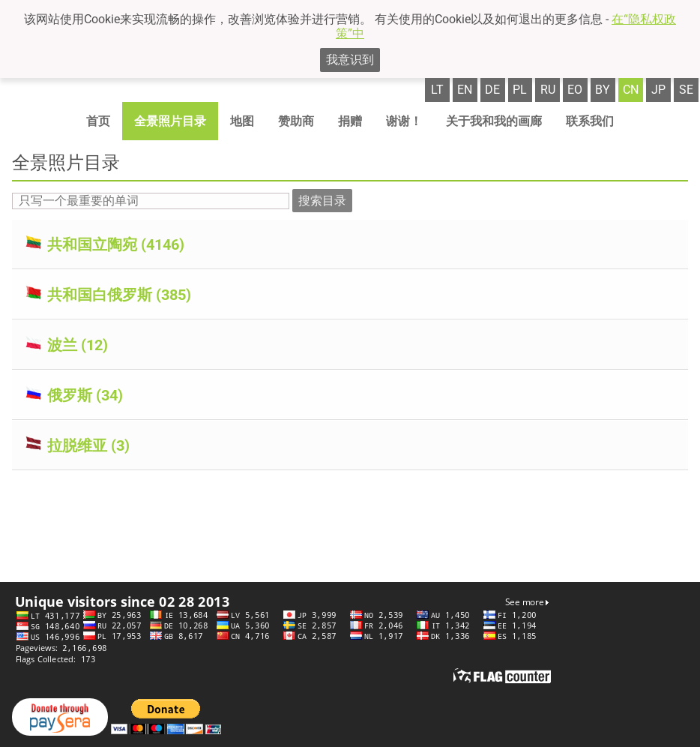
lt (437, 90)
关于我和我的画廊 (494, 121)
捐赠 (350, 121)
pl (520, 90)
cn (631, 90)
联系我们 (590, 121)
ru (548, 90)
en (465, 90)
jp (658, 90)
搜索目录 (322, 201)
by (603, 90)
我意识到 (350, 60)
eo (575, 90)
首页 (98, 121)
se (686, 90)
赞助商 (296, 121)
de (492, 90)
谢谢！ (404, 121)
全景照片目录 (170, 121)
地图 (242, 121)
